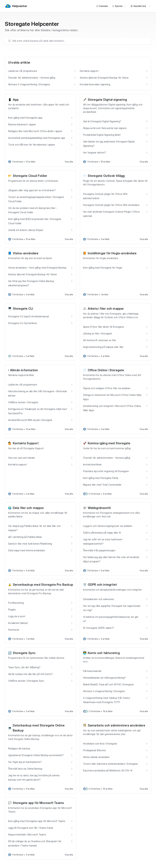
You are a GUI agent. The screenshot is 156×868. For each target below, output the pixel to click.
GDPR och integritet (102, 585)
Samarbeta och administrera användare (116, 725)
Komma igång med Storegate (109, 443)
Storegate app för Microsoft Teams (38, 803)
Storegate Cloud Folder (30, 176)
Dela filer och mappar (28, 508)
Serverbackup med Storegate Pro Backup (43, 585)
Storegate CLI (23, 309)
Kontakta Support (26, 443)
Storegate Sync (24, 653)
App (16, 100)
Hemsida (102, 6)
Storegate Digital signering (107, 100)
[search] (80, 41)
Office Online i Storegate (106, 370)
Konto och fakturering (104, 653)
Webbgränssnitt (99, 508)
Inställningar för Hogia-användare (112, 253)
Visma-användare (26, 253)
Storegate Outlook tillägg (106, 176)
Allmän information (24, 370)
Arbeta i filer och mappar (106, 309)
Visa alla (69, 162)
